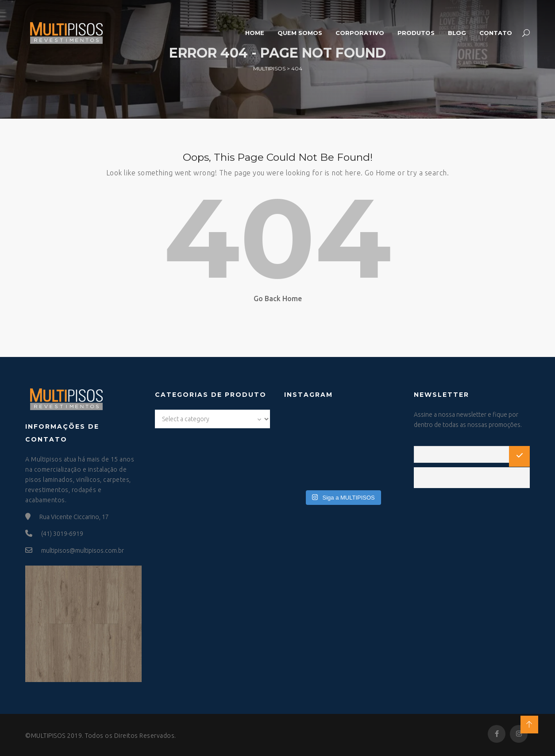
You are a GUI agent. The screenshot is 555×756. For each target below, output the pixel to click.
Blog (457, 33)
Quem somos (300, 33)
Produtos (416, 33)
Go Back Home (278, 299)
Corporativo (360, 33)
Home (255, 33)
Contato (496, 33)
